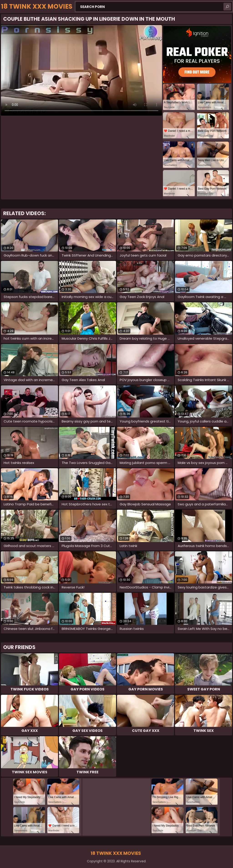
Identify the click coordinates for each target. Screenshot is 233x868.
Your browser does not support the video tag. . (81, 70)
